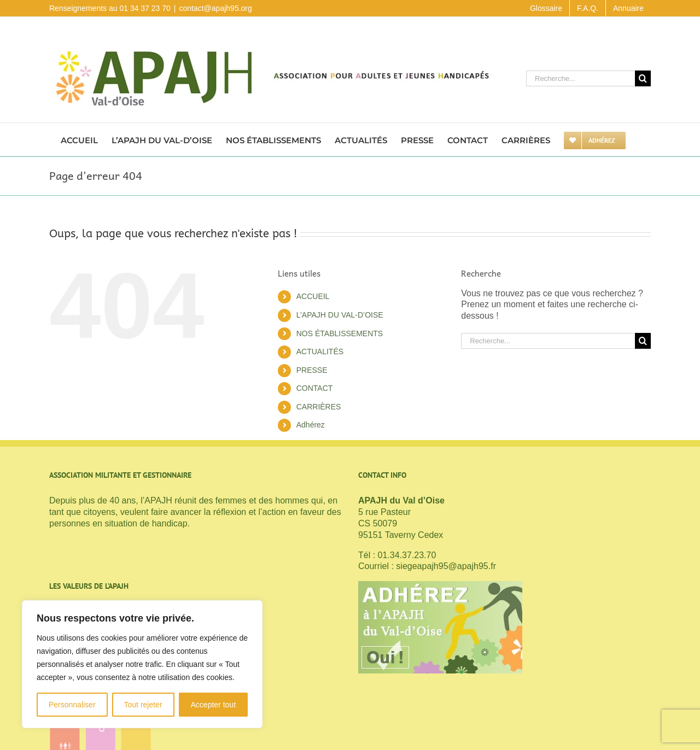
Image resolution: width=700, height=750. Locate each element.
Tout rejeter (143, 705)
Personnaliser (72, 705)
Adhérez (311, 425)
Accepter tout (214, 705)
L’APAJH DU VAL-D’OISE (340, 315)
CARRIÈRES (319, 407)
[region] (142, 664)
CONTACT (315, 388)
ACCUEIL (313, 296)
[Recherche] (643, 78)
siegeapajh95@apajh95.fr (446, 566)
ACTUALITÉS (320, 351)
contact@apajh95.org (215, 8)
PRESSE (312, 370)
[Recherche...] (581, 78)
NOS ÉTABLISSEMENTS (340, 333)
